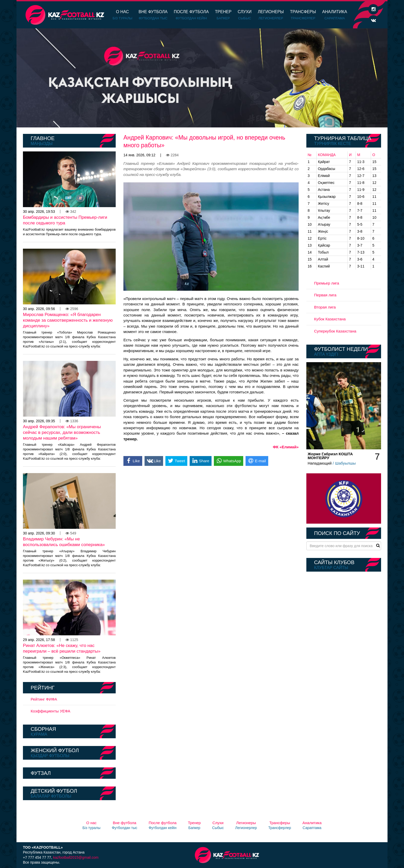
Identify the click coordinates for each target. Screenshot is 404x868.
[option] (202, 78)
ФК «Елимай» (286, 447)
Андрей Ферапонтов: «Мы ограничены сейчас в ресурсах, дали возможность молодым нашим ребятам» (62, 432)
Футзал (41, 773)
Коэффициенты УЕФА (50, 711)
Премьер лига (327, 283)
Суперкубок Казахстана (335, 331)
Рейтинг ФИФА (44, 699)
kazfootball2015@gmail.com (76, 857)
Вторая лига (325, 307)
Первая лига (325, 295)
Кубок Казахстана (330, 319)
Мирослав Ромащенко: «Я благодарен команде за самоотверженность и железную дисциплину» (68, 320)
